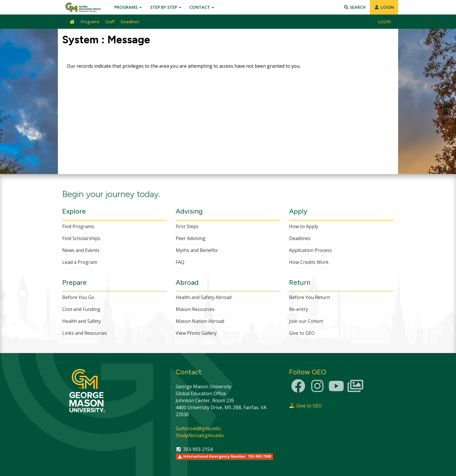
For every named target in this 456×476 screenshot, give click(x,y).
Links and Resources (85, 333)
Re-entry (299, 309)
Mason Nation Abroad (200, 321)
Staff (110, 22)
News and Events (81, 250)
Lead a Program (80, 262)
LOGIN (384, 7)
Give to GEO (302, 333)
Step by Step (166, 7)
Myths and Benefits (197, 250)
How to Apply (304, 226)
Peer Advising (190, 238)
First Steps (187, 226)
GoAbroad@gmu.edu (198, 428)
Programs (128, 7)
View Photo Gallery (196, 333)
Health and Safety (82, 321)
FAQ (180, 262)
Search (355, 7)
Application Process (310, 250)
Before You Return (310, 297)
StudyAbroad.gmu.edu (200, 435)
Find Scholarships (81, 238)
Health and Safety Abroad (204, 297)
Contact (202, 7)
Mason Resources (195, 309)
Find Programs (78, 226)
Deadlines (130, 22)
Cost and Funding (81, 309)
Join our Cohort (306, 321)
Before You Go (78, 297)
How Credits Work (309, 262)
